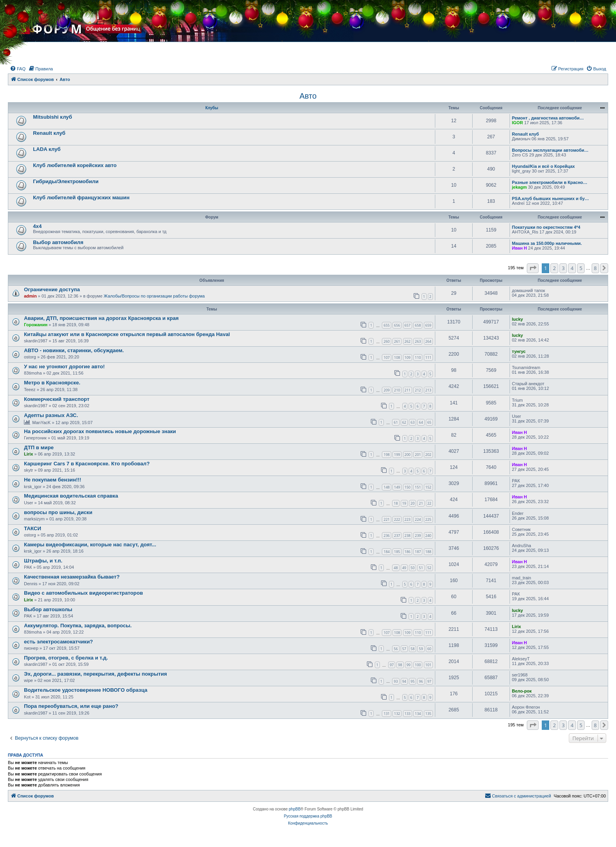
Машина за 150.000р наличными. (547, 243)
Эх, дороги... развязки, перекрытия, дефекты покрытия (95, 674)
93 (396, 681)
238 (408, 536)
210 (397, 390)
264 (428, 341)
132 (397, 714)
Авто (308, 96)
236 (386, 536)
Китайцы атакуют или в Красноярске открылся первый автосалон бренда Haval (127, 334)
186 (408, 552)
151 (418, 487)
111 (428, 357)
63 (412, 422)
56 (396, 649)
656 (397, 325)
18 (396, 503)
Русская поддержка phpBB (308, 816)
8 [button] (595, 268)
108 (397, 357)
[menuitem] (18, 69)
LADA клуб (47, 149)
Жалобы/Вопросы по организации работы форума (154, 296)
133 (408, 714)
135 (428, 714)
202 (428, 455)
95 (412, 681)
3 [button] (563, 268)
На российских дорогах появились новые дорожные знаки (100, 431)
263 (418, 341)
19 (404, 503)
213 (428, 390)
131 (386, 714)
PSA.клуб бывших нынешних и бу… (550, 198)
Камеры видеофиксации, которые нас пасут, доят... (90, 545)
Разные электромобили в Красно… (550, 182)
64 (421, 422)
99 (409, 665)
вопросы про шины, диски (58, 512)
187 (418, 552)
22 (429, 503)
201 (418, 455)
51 (421, 568)
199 (397, 455)
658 (418, 325)
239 (418, 536)
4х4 (37, 226)
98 (400, 665)
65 (429, 422)
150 (408, 487)
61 (396, 422)
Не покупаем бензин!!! (53, 480)
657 (408, 325)
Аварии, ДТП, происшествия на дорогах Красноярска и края (101, 318)
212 (418, 390)
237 (397, 536)
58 (412, 649)
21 (421, 503)
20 (412, 503)
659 (428, 325)
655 (386, 325)
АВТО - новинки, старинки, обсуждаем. (74, 350)
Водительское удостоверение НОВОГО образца (86, 690)
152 (428, 487)
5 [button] (581, 268)
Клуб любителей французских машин (81, 198)
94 (404, 681)
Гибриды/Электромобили (66, 181)
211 (408, 390)
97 (392, 665)
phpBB (295, 809)
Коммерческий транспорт (57, 399)
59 (421, 649)
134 (418, 714)
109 (408, 357)
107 (386, 357)
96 (421, 681)
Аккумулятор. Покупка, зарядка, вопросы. (78, 626)
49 (404, 568)
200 (408, 455)
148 (386, 487)
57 (404, 649)
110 (418, 357)
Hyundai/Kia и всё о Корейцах (543, 166)
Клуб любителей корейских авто (75, 165)
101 (428, 665)
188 (428, 552)
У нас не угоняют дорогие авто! (64, 367)
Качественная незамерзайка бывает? (72, 577)
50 (412, 568)
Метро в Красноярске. (52, 383)
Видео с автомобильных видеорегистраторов (83, 593)
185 (397, 552)
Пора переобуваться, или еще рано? (71, 706)
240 (428, 536)
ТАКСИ (33, 528)
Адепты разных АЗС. (51, 415)
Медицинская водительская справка (71, 496)
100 (418, 665)
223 (408, 519)
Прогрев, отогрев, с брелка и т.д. (66, 658)
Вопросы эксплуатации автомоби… (550, 150)
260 (386, 341)
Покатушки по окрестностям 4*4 (546, 227)
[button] (533, 268)
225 (428, 519)
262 (408, 341)
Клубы (212, 108)
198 (386, 455)
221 (386, 519)
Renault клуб (49, 133)
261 (397, 341)
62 (404, 422)
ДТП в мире (39, 447)
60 (429, 649)
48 (396, 568)
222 (397, 519)
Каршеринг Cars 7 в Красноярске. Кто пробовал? (87, 464)
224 (418, 519)
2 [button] (554, 268)
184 (386, 552)
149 (397, 487)
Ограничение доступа (52, 289)
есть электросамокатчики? (59, 642)
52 (429, 568)
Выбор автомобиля (58, 242)
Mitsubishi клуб (52, 117)
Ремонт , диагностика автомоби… (548, 118)
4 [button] (572, 268)
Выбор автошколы (48, 609)
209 (386, 390)
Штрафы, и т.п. (43, 561)
